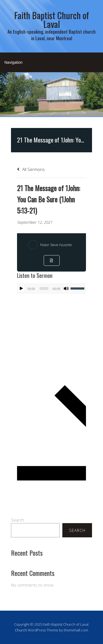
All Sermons (31, 169)
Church (21, 630)
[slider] (44, 289)
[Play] (21, 289)
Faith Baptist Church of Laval (52, 20)
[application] (51, 289)
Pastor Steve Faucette (56, 245)
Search (18, 520)
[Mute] (66, 289)
